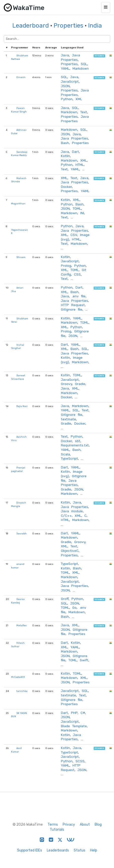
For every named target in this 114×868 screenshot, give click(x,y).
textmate (68, 419)
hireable (99, 56)
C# (83, 713)
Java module (72, 511)
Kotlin (65, 156)
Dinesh (21, 77)
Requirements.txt (75, 445)
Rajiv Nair (22, 406)
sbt (78, 441)
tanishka (22, 691)
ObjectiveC (70, 551)
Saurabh (22, 533)
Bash (65, 143)
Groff (65, 599)
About (85, 825)
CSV (74, 235)
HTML (80, 165)
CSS (77, 274)
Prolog (66, 266)
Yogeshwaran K (20, 232)
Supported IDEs (30, 850)
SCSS (80, 761)
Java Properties (70, 57)
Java (65, 55)
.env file (79, 296)
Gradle (80, 384)
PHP (74, 713)
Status (80, 850)
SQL (84, 64)
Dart (75, 152)
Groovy (66, 384)
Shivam (21, 257)
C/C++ (66, 516)
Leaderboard (31, 26)
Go (74, 607)
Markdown (81, 68)
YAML (65, 68)
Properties (68, 26)
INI (82, 213)
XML (79, 99)
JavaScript (70, 81)
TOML (77, 208)
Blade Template (74, 726)
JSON (65, 86)
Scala (65, 454)
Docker (66, 187)
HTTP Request (73, 305)
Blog (98, 825)
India (95, 26)
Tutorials (57, 830)
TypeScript (69, 458)
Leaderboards (58, 850)
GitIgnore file (72, 309)
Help (94, 850)
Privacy (69, 825)
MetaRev (22, 625)
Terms (53, 825)
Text (84, 112)
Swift (84, 660)
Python (67, 99)
